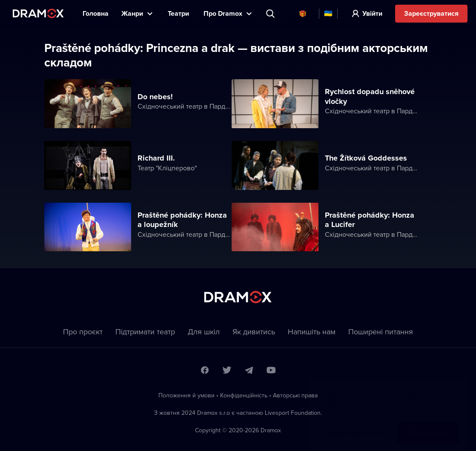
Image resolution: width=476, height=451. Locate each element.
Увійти (372, 13)
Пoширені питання (381, 332)
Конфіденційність (244, 395)
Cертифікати (303, 14)
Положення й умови (186, 395)
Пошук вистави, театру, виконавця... (271, 14)
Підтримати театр (145, 332)
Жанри (132, 13)
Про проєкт (83, 332)
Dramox (38, 13)
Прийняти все (428, 424)
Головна (96, 13)
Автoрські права (295, 395)
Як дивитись (254, 332)
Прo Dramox (223, 13)
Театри (179, 13)
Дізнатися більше (355, 424)
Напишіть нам (312, 332)
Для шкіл (204, 332)
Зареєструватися (431, 13)
